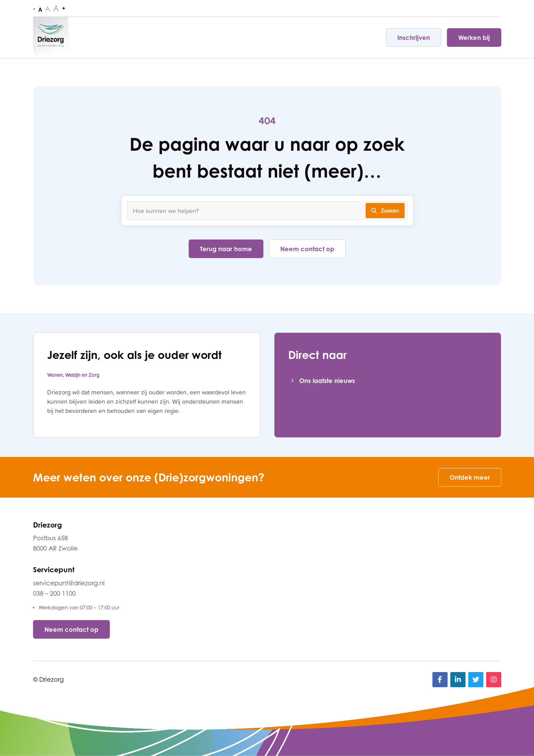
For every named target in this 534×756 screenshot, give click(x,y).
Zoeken (385, 211)
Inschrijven (414, 38)
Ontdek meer (470, 477)
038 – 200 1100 (54, 593)
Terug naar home (226, 249)
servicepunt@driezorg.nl (69, 583)
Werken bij (474, 38)
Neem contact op (307, 249)
